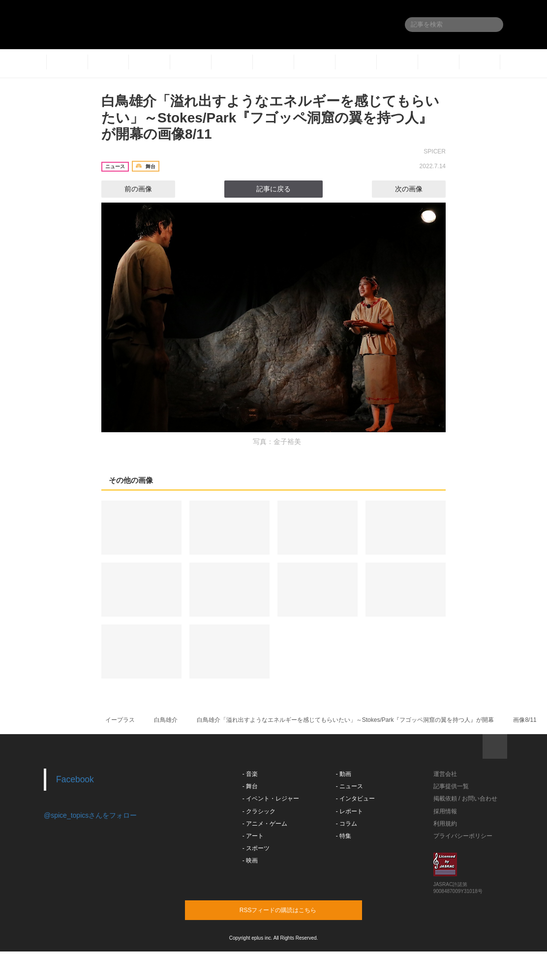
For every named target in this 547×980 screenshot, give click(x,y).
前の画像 (129, 189)
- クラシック (259, 811)
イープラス (120, 720)
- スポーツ (256, 848)
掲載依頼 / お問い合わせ (465, 799)
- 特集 (344, 836)
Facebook (75, 779)
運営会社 (445, 774)
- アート (253, 836)
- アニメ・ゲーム (265, 824)
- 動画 (344, 774)
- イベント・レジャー (271, 799)
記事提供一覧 (451, 786)
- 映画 (250, 861)
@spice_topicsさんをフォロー (90, 815)
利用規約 (445, 824)
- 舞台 (250, 786)
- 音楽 (250, 774)
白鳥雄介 (166, 720)
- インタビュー (355, 799)
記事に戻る (273, 189)
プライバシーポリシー (463, 836)
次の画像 (418, 189)
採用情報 (445, 811)
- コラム (347, 824)
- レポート (349, 811)
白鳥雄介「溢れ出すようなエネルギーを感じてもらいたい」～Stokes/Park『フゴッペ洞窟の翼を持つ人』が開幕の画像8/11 (270, 118)
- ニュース (349, 786)
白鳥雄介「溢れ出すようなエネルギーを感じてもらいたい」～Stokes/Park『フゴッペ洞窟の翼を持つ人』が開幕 (346, 720)
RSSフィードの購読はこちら (292, 910)
